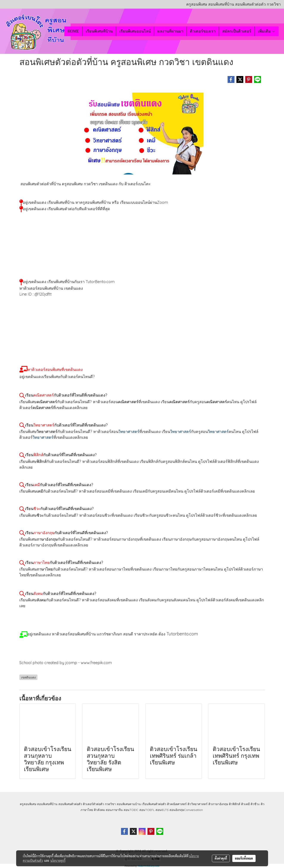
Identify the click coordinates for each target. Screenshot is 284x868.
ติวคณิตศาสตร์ (177, 804)
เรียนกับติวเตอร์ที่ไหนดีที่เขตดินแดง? (66, 395)
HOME (73, 31)
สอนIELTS (162, 810)
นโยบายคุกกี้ (58, 860)
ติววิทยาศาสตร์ (198, 804)
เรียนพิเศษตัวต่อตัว (154, 804)
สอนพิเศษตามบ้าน (129, 804)
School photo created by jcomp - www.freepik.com (66, 663)
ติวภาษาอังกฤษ (218, 804)
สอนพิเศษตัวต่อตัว (70, 804)
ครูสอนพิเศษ (28, 804)
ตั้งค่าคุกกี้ (221, 858)
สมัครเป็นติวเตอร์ (237, 31)
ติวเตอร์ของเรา (203, 31)
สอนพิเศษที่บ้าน (47, 804)
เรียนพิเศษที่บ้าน (99, 31)
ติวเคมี (245, 804)
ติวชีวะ (255, 804)
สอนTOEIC (131, 810)
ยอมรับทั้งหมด (244, 858)
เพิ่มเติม (267, 31)
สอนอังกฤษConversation (186, 810)
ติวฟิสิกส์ (235, 804)
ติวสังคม (99, 810)
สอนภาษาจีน (114, 810)
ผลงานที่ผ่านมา (170, 31)
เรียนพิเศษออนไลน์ (135, 31)
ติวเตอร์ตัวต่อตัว (93, 804)
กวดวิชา (110, 804)
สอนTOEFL (147, 810)
